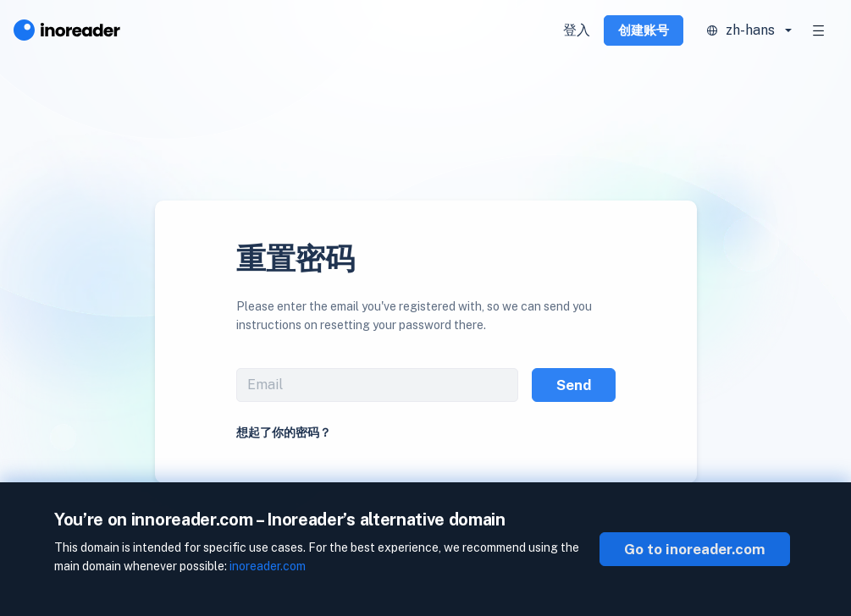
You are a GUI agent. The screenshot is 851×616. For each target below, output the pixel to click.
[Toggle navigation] (819, 30)
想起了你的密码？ (284, 432)
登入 (577, 30)
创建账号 (644, 30)
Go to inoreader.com (695, 549)
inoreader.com (268, 566)
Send (574, 385)
